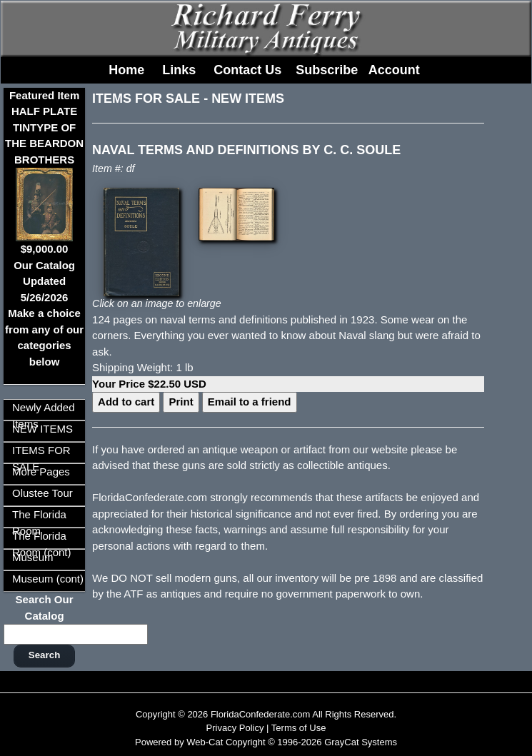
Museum (33, 557)
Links (179, 70)
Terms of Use (299, 728)
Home (126, 70)
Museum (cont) (48, 579)
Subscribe (327, 70)
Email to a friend (250, 402)
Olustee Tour (42, 493)
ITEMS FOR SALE (146, 99)
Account (394, 70)
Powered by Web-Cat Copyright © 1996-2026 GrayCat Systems (266, 742)
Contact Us (247, 70)
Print (181, 402)
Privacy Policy (235, 728)
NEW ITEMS (42, 429)
